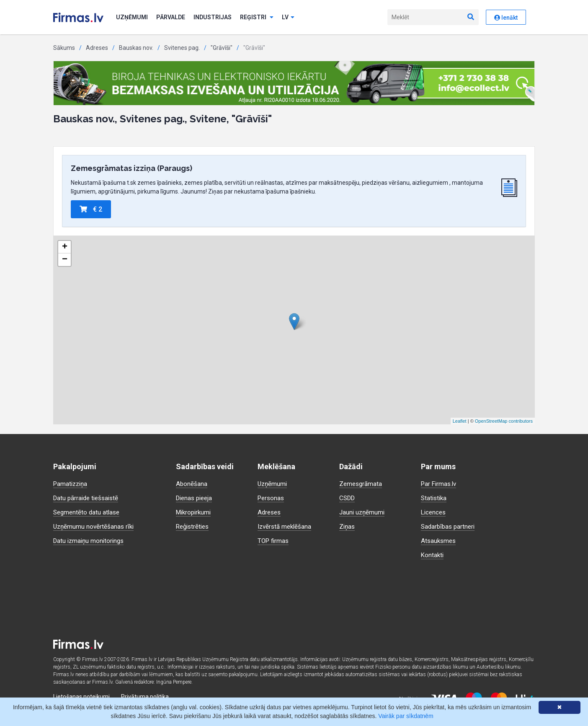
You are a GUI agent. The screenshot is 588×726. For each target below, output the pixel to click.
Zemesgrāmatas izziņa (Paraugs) (132, 168)
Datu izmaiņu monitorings (90, 541)
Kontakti (433, 555)
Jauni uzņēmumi (363, 512)
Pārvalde (171, 17)
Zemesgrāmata (362, 484)
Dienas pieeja (196, 498)
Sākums (64, 48)
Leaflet (460, 421)
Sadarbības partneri (449, 526)
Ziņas (348, 526)
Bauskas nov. (136, 48)
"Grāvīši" (222, 48)
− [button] (65, 260)
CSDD (348, 498)
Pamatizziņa (72, 484)
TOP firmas (274, 541)
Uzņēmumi (132, 17)
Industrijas (213, 17)
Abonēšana (192, 484)
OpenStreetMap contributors (504, 421)
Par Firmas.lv (440, 484)
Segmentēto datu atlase (88, 512)
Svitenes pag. (182, 48)
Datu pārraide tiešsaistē (88, 498)
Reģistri (257, 17)
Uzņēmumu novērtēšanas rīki (95, 526)
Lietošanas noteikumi (81, 697)
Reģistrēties (194, 526)
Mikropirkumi (195, 512)
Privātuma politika (145, 697)
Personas (272, 498)
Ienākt (506, 18)
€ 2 (91, 209)
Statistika (435, 498)
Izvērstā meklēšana (286, 526)
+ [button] (65, 247)
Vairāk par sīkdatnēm (406, 716)
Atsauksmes (439, 541)
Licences (434, 512)
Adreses (97, 48)
